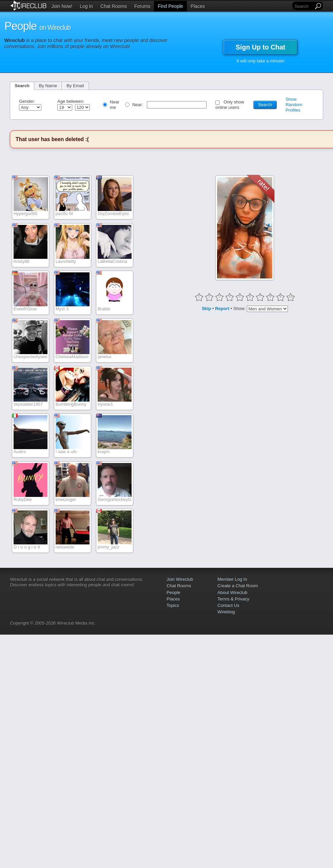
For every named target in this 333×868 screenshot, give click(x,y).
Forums (142, 6)
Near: (138, 105)
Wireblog (226, 612)
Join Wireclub (180, 579)
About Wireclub (232, 592)
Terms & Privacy (233, 599)
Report (222, 308)
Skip (206, 308)
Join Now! (62, 6)
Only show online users (230, 105)
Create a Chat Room (238, 586)
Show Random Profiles (294, 105)
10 (291, 297)
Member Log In (232, 579)
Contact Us (228, 605)
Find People (170, 6)
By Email (75, 86)
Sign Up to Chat (260, 47)
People (173, 592)
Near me (115, 105)
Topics (173, 605)
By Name (48, 86)
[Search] (303, 6)
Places (198, 6)
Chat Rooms (114, 6)
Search (22, 86)
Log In (86, 6)
